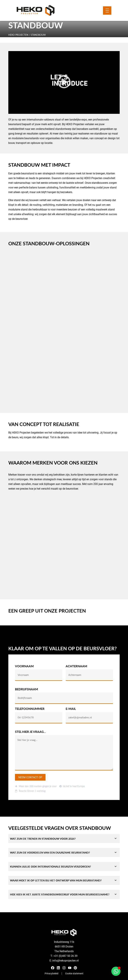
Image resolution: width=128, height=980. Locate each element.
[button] (64, 82)
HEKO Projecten (18, 35)
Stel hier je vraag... (30, 732)
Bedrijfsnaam (26, 689)
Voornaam (24, 666)
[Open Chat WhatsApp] (116, 971)
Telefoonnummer (30, 709)
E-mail (71, 709)
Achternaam (76, 666)
